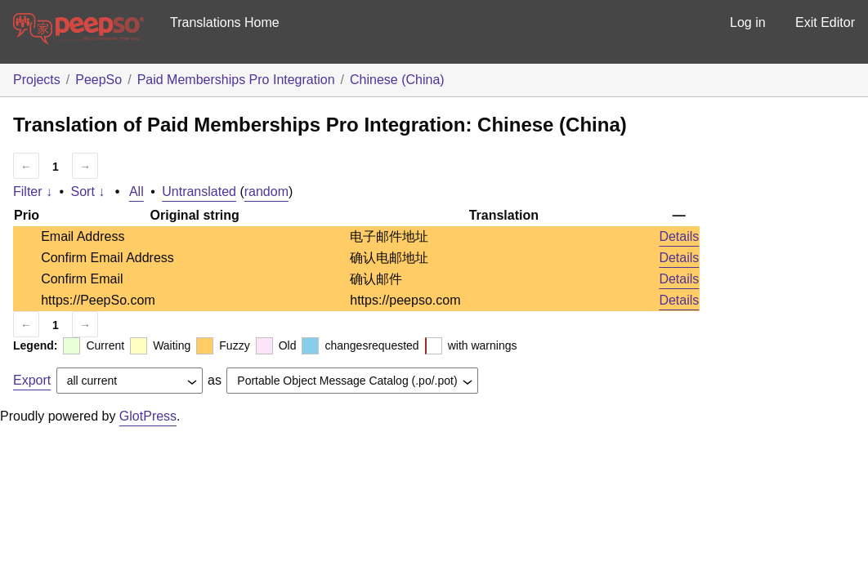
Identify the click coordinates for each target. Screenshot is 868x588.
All (136, 192)
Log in (748, 22)
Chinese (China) (397, 80)
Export (32, 380)
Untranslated (199, 192)
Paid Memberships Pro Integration (236, 80)
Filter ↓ (33, 192)
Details (679, 236)
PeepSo (98, 80)
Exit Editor (825, 22)
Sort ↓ (88, 192)
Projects (37, 80)
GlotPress (148, 416)
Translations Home (225, 22)
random (266, 192)
